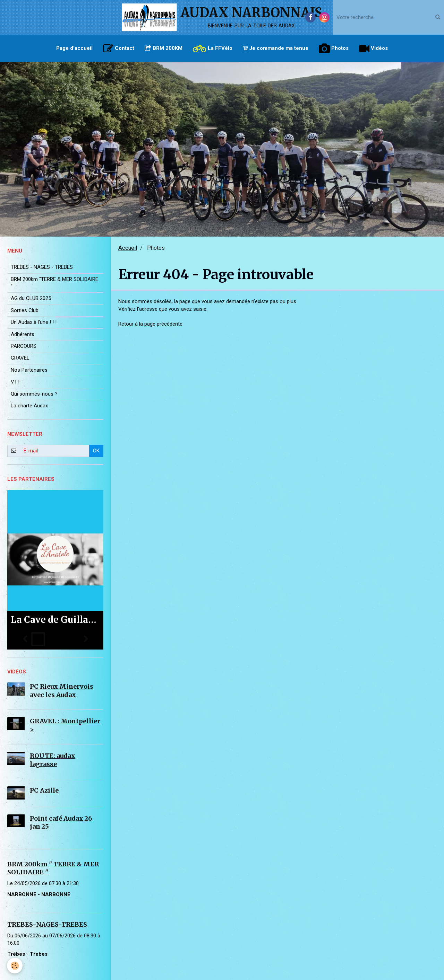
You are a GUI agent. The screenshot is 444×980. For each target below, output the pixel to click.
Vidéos (373, 48)
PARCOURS (24, 346)
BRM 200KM (164, 48)
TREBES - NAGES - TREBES (42, 267)
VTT (16, 382)
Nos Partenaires (29, 370)
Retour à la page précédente (150, 324)
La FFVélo (213, 48)
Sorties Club (25, 310)
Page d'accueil (74, 48)
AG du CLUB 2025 (31, 298)
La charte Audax (29, 406)
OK (96, 451)
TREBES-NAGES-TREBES (47, 924)
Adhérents (23, 334)
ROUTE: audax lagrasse (53, 760)
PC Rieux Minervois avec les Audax (62, 690)
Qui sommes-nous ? (34, 394)
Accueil (128, 248)
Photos (334, 48)
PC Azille (44, 790)
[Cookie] (15, 966)
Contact (119, 48)
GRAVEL (20, 358)
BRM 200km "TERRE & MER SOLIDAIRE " (54, 283)
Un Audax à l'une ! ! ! (34, 322)
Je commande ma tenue (276, 48)
